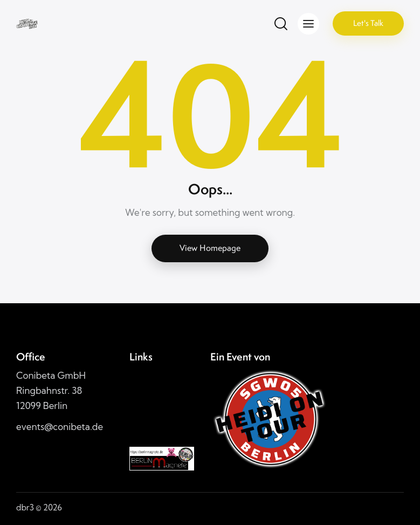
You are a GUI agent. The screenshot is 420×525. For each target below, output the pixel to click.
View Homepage (210, 248)
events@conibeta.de (60, 427)
